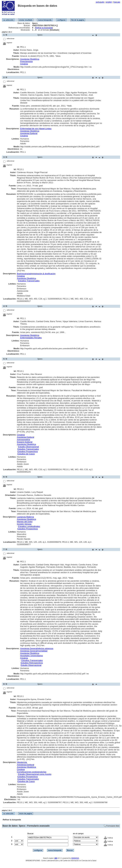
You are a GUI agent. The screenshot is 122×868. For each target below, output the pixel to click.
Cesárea (24, 64)
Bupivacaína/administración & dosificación (36, 274)
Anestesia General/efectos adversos (37, 648)
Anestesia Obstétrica (30, 59)
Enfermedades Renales (31, 338)
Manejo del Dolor (25, 522)
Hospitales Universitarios (32, 656)
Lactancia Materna (25, 517)
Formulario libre (113, 826)
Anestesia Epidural (29, 133)
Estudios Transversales (29, 281)
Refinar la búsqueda (44, 28)
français (117, 2)
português (100, 2)
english (109, 2)
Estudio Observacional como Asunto (35, 774)
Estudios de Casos (26, 454)
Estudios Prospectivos (28, 451)
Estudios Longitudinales (29, 526)
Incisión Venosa (24, 524)
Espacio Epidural (25, 442)
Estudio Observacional (28, 447)
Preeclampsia (26, 61)
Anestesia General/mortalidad (34, 651)
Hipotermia (22, 762)
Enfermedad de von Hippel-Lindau (36, 129)
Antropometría (23, 439)
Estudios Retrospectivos (32, 663)
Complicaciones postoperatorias (32, 772)
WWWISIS (75, 858)
